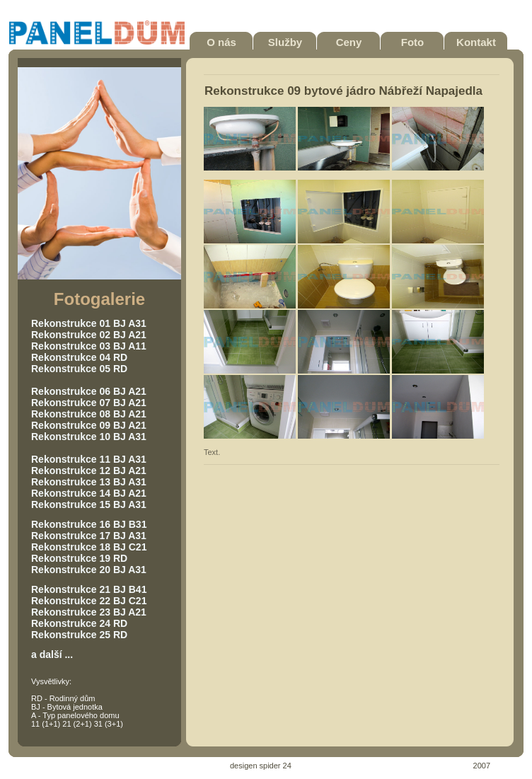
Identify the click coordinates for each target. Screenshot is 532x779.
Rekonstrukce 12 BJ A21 (89, 471)
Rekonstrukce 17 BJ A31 (89, 536)
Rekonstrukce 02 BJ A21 (89, 335)
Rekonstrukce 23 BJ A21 (89, 612)
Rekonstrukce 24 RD (79, 623)
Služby (285, 42)
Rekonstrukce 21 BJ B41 (89, 589)
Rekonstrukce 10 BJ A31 (89, 437)
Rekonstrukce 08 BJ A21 (89, 414)
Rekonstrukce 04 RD (79, 357)
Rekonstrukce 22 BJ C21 (89, 601)
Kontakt (476, 42)
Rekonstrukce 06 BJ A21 (89, 391)
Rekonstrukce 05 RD (79, 369)
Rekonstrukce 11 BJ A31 (89, 459)
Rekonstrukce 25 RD (79, 635)
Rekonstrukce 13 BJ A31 (89, 482)
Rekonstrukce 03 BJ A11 (89, 346)
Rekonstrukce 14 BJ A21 (89, 493)
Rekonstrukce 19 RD (79, 558)
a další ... (52, 654)
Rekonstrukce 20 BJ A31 (89, 570)
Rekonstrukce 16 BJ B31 (89, 524)
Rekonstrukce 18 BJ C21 (89, 547)
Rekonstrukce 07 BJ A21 (89, 403)
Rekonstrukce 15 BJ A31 (89, 504)
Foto (412, 42)
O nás (221, 42)
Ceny (349, 42)
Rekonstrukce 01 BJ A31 (89, 323)
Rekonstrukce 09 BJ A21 (89, 425)
